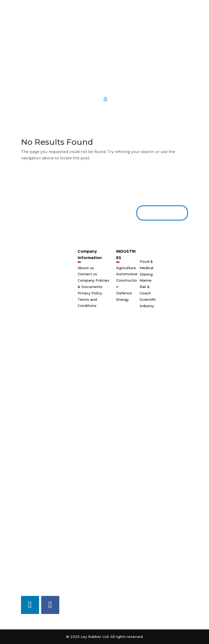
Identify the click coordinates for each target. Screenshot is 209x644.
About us (86, 268)
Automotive (127, 274)
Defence (124, 293)
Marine (146, 280)
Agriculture (126, 268)
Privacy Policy (90, 293)
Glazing (146, 274)
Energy (122, 299)
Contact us (160, 213)
